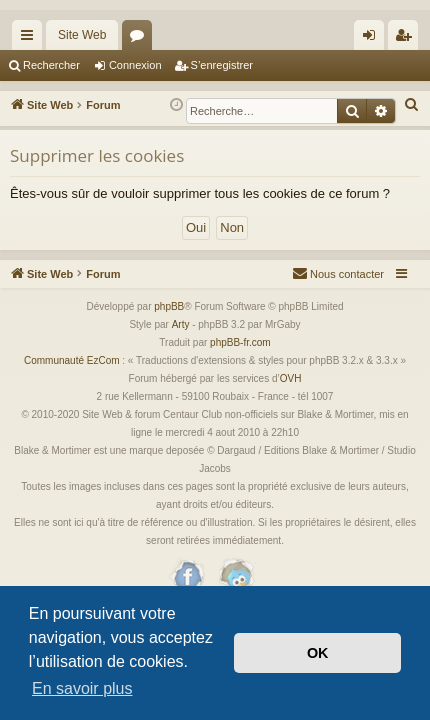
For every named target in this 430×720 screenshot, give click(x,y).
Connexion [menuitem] (373, 39)
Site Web (82, 35)
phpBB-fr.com (240, 342)
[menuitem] (412, 105)
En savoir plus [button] (82, 688)
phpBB (169, 306)
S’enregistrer (222, 65)
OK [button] (318, 653)
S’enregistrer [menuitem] (407, 39)
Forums (141, 39)
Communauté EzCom (72, 360)
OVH (291, 378)
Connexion (135, 65)
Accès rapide (31, 39)
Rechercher (51, 65)
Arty (181, 324)
